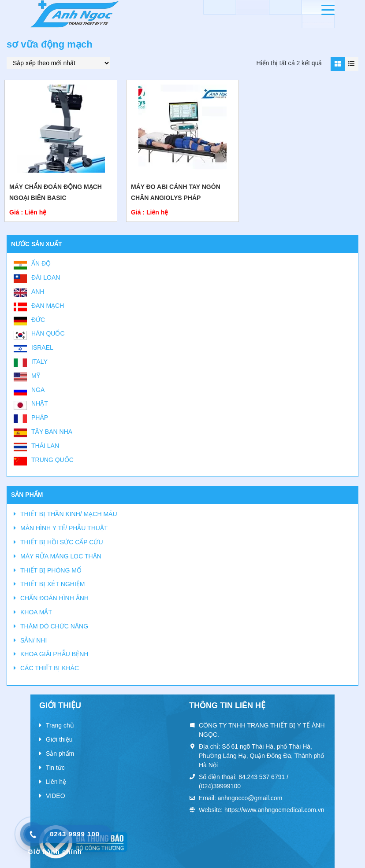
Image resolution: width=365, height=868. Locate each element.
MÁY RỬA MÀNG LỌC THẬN (61, 556)
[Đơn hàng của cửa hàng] (58, 63)
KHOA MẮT (36, 612)
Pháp (40, 417)
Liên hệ (56, 782)
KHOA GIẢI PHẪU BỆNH (54, 654)
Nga (38, 390)
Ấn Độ (41, 263)
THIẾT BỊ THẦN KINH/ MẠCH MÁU (69, 514)
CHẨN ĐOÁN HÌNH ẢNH (54, 598)
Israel (42, 347)
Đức (38, 320)
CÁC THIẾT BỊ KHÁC (50, 668)
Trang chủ (60, 725)
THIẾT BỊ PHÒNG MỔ (51, 570)
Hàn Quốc (48, 333)
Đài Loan (46, 277)
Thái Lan (45, 446)
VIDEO (56, 796)
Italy (39, 362)
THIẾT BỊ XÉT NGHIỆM (53, 584)
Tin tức (55, 768)
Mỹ (36, 376)
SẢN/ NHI (34, 640)
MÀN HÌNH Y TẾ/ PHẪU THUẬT (64, 528)
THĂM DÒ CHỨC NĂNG (54, 626)
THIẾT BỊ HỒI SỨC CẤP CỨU (62, 542)
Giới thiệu (59, 739)
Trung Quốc (52, 460)
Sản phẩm (60, 753)
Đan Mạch (48, 306)
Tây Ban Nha (52, 432)
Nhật (40, 403)
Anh (38, 292)
